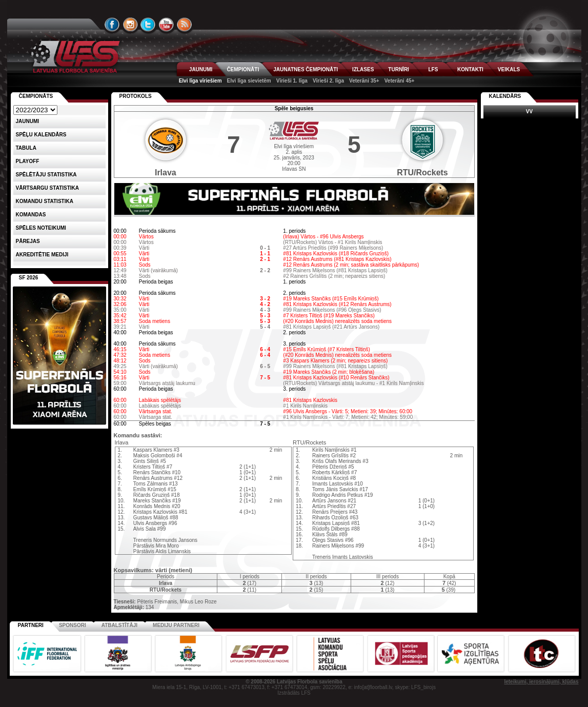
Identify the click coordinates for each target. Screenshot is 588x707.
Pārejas (28, 241)
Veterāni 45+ (400, 81)
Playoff (28, 161)
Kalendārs (505, 96)
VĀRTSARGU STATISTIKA (48, 188)
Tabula (26, 148)
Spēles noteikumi (41, 228)
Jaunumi (28, 121)
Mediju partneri (176, 625)
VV (529, 112)
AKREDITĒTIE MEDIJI (42, 255)
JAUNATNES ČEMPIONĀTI (306, 69)
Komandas (31, 215)
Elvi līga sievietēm (249, 81)
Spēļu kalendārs (41, 135)
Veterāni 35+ (364, 81)
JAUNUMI (201, 69)
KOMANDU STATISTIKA (45, 201)
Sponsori (73, 625)
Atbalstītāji (119, 625)
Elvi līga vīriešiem (200, 81)
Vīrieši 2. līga (328, 81)
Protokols (136, 96)
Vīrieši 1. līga (292, 81)
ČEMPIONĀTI (243, 69)
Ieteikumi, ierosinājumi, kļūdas (541, 682)
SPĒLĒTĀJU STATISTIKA (46, 175)
